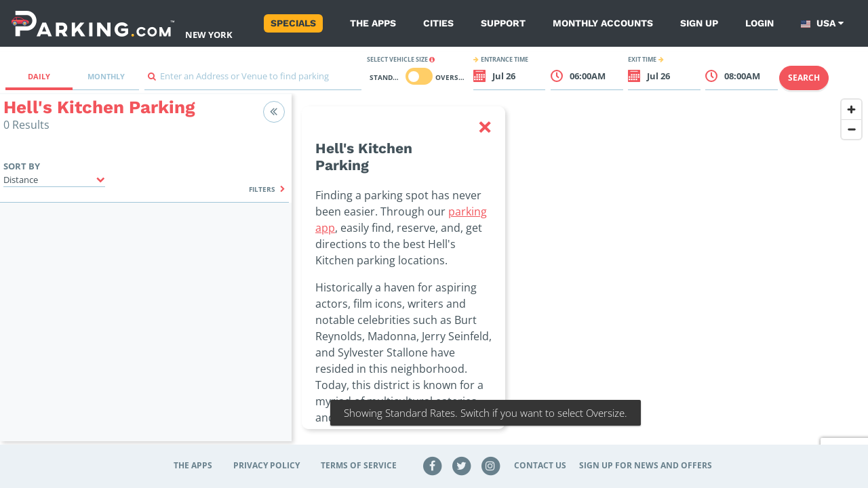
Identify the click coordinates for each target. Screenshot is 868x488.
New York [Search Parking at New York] (209, 35)
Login (759, 23)
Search (804, 78)
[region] (580, 276)
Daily (39, 76)
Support (503, 23)
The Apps (373, 23)
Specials (293, 23)
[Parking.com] (93, 23)
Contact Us (540, 465)
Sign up (699, 23)
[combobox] (253, 80)
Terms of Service (359, 465)
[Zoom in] (851, 109)
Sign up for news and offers (646, 465)
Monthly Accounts (603, 23)
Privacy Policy (267, 465)
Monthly (106, 76)
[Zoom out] (851, 129)
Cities (438, 23)
